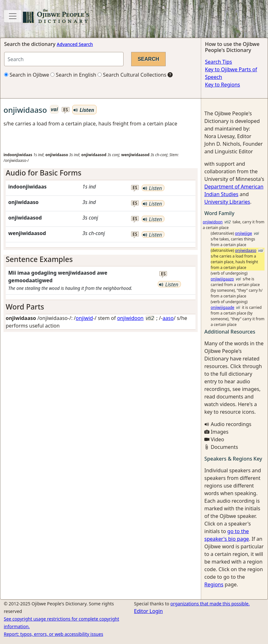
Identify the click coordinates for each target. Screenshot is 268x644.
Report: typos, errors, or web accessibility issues (54, 634)
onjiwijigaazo (222, 279)
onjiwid (84, 318)
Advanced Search (75, 44)
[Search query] (64, 59)
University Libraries (227, 202)
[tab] (101, 173)
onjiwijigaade (223, 307)
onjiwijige (244, 233)
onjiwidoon (131, 318)
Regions (214, 584)
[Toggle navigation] (13, 16)
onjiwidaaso (246, 250)
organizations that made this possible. (210, 604)
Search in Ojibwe (27, 75)
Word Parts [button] (25, 307)
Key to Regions (223, 85)
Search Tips (218, 62)
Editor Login (148, 611)
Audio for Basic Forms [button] (44, 173)
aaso (168, 318)
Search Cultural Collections (132, 75)
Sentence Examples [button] (39, 259)
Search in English (73, 75)
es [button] (66, 110)
